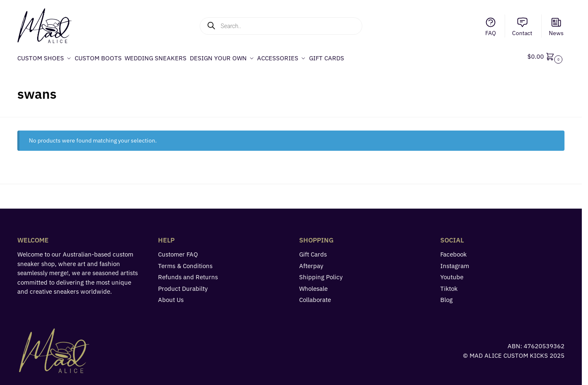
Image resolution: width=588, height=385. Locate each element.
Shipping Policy (321, 274)
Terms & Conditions (185, 262)
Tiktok (449, 285)
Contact (522, 27)
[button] (546, 56)
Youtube (452, 274)
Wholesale (313, 285)
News (556, 27)
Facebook (453, 251)
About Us (171, 296)
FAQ (491, 27)
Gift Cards (313, 251)
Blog (446, 296)
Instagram (455, 262)
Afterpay (311, 262)
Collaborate (315, 296)
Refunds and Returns (188, 274)
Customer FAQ (178, 251)
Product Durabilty (183, 285)
